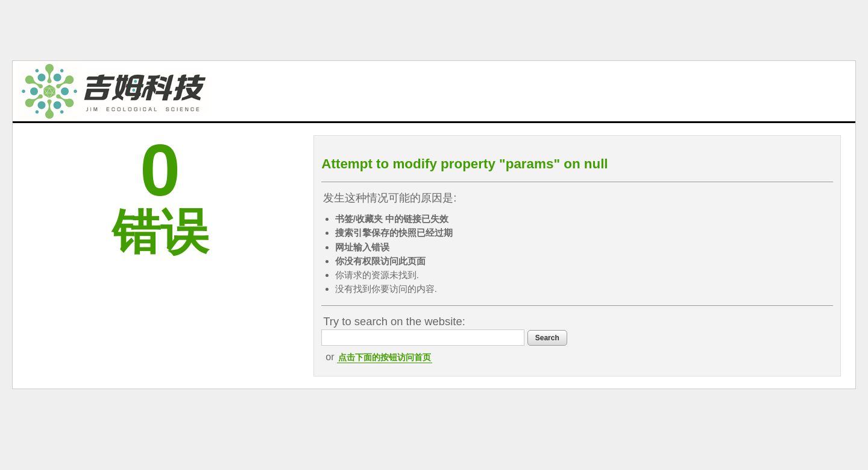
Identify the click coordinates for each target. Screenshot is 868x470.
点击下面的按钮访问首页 (385, 357)
